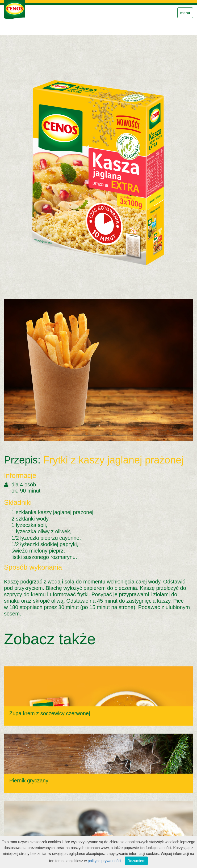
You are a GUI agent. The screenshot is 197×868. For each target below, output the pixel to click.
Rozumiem (136, 861)
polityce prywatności (104, 861)
